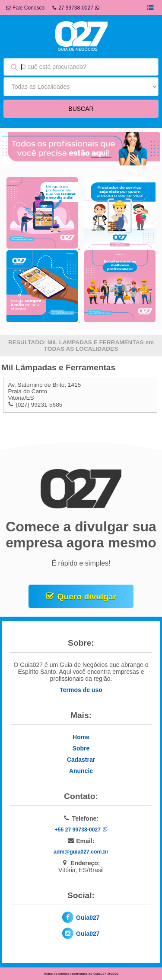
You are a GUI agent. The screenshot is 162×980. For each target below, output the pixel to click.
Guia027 (88, 918)
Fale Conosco (25, 8)
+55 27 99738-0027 (81, 830)
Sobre (81, 748)
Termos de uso (81, 690)
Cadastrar (81, 760)
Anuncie (81, 771)
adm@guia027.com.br (81, 852)
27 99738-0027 (76, 8)
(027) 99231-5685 (39, 405)
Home (81, 737)
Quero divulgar (87, 597)
